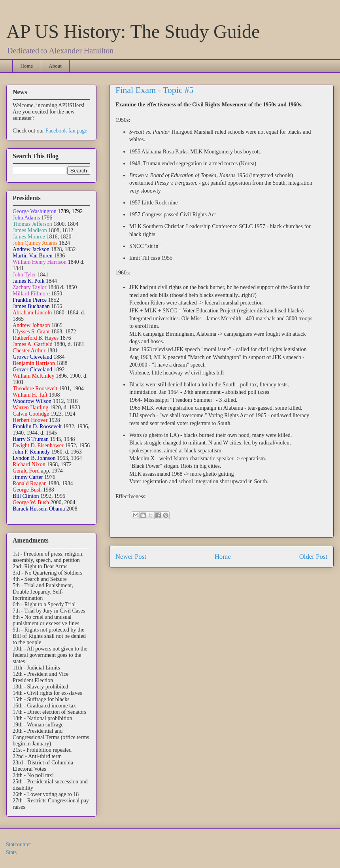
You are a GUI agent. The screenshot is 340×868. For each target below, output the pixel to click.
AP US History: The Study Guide (133, 31)
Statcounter (19, 844)
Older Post (313, 557)
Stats (11, 852)
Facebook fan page (66, 131)
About (55, 66)
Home (27, 66)
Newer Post (131, 557)
